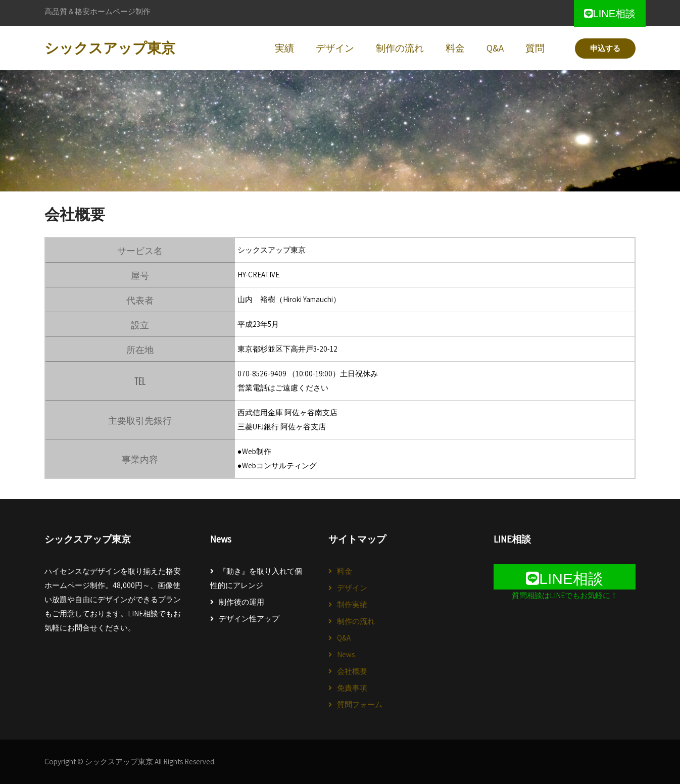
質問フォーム (360, 704)
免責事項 (352, 688)
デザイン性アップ (249, 619)
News (346, 654)
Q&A (344, 638)
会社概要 (352, 671)
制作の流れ (356, 621)
